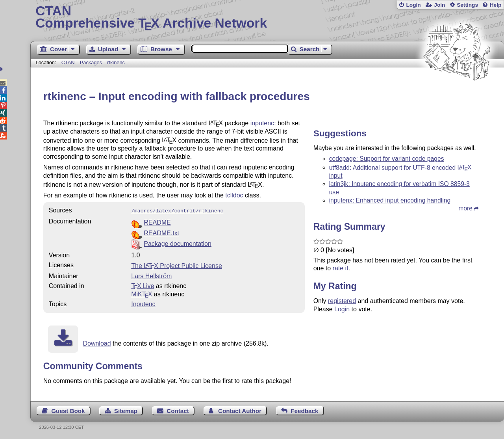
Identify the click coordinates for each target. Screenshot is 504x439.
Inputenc (143, 303)
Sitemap (126, 410)
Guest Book (68, 410)
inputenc (262, 123)
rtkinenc (116, 62)
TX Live (143, 285)
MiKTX (142, 293)
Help (496, 5)
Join (439, 5)
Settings (467, 5)
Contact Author (240, 410)
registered (342, 301)
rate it (341, 268)
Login (413, 5)
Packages (92, 62)
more (465, 208)
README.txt (161, 232)
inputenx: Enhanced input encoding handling (390, 200)
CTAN (68, 62)
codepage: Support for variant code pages (387, 159)
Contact (178, 410)
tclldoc (234, 195)
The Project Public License (177, 265)
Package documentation (178, 243)
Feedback (304, 410)
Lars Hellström (151, 275)
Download (97, 343)
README (157, 222)
